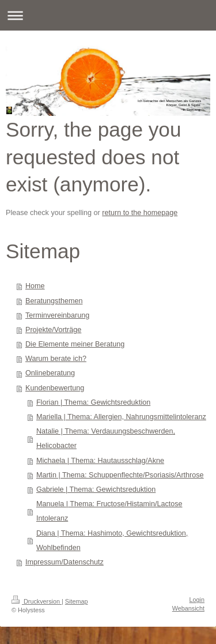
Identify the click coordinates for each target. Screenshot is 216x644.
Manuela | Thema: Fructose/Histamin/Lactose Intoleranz (109, 511)
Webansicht (188, 608)
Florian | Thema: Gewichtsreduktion (93, 402)
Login (197, 600)
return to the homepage (140, 213)
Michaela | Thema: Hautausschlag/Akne (100, 461)
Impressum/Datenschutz (65, 562)
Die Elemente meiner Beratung (75, 344)
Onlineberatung (50, 373)
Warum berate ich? (56, 359)
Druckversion (37, 601)
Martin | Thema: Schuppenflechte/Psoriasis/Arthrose (120, 475)
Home (35, 286)
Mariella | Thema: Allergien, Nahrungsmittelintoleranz (121, 417)
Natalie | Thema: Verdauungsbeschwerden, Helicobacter (106, 438)
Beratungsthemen (54, 301)
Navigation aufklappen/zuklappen (108, 15)
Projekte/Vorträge (53, 330)
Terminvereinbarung (57, 315)
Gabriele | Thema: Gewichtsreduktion (96, 489)
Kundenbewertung (55, 388)
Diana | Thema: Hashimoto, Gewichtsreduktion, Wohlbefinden (112, 541)
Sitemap (77, 601)
